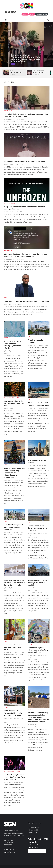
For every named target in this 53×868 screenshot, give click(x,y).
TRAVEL (30, 337)
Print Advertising (34, 830)
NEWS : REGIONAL (8, 111)
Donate (25, 14)
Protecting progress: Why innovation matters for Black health (26, 301)
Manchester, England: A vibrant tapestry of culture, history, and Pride (38, 650)
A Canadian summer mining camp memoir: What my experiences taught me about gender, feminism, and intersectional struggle (39, 717)
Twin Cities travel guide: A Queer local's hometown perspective (13, 527)
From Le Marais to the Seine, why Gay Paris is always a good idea (39, 583)
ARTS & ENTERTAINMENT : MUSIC (12, 158)
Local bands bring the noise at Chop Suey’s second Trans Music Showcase (14, 777)
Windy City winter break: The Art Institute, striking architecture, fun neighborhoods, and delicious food (14, 473)
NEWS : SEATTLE (8, 338)
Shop (32, 14)
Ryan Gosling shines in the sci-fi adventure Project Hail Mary (14, 403)
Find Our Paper (34, 833)
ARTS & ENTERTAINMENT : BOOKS (12, 203)
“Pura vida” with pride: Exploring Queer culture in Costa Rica (38, 528)
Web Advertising (34, 827)
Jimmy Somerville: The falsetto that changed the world (24, 162)
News (13, 65)
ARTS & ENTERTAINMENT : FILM (11, 398)
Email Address (34, 848)
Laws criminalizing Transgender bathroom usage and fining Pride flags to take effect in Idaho (26, 59)
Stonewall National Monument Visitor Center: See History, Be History (13, 713)
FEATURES (30, 709)
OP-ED (5, 298)
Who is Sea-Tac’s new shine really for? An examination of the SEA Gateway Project (14, 583)
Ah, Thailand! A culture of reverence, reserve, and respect (13, 647)
